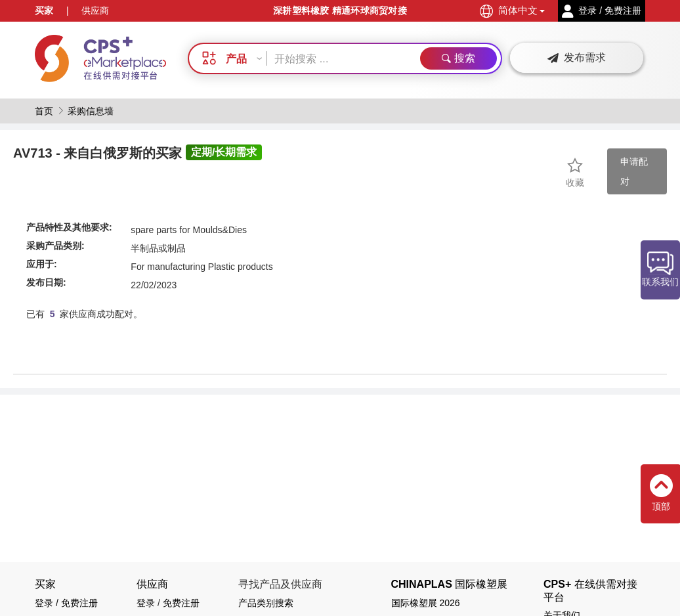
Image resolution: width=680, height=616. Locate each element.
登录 (146, 603)
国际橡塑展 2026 (426, 603)
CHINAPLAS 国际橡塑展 (450, 584)
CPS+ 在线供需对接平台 (590, 590)
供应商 (95, 11)
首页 (44, 111)
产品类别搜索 (266, 603)
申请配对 (634, 171)
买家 (44, 11)
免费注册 (181, 603)
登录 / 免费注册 (66, 603)
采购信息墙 (91, 111)
